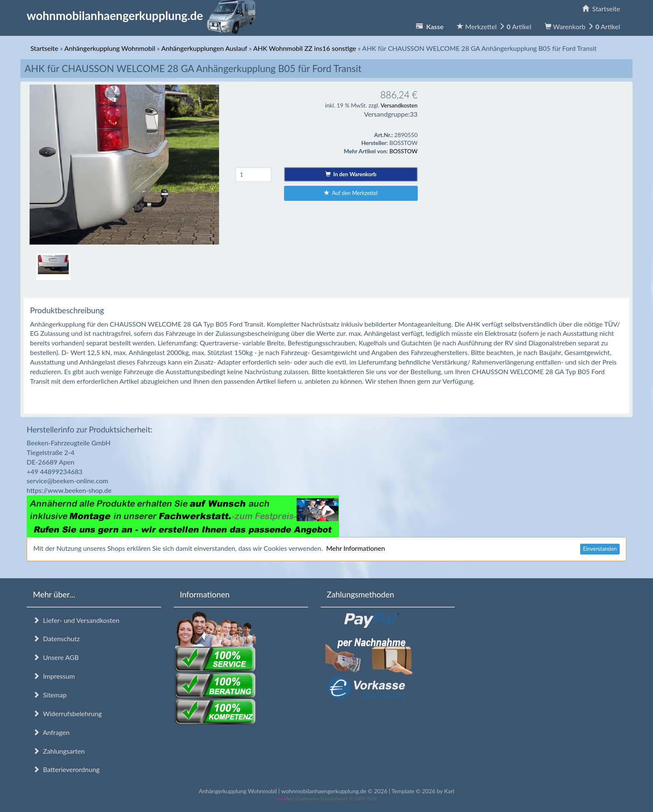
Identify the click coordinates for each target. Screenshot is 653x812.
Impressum (54, 676)
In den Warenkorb (351, 174)
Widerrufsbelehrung (67, 713)
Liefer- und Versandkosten (76, 620)
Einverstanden (600, 549)
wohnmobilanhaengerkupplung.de (144, 15)
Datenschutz (56, 638)
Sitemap (50, 695)
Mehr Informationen (355, 548)
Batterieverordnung (66, 769)
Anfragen (51, 732)
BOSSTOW (404, 151)
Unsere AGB (56, 657)
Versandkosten (399, 105)
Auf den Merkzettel (351, 193)
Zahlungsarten (59, 751)
